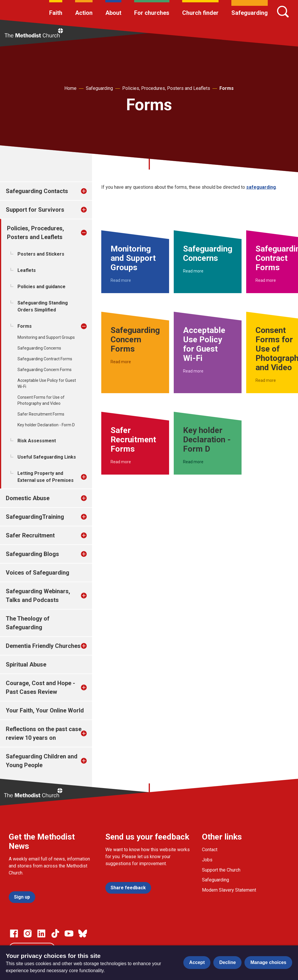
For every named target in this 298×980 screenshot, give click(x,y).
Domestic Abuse (28, 498)
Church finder (200, 13)
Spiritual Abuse (26, 664)
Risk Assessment (37, 441)
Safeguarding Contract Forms (45, 359)
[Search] (283, 12)
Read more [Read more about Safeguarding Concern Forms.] (121, 362)
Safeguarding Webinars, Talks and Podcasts (38, 596)
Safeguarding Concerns (39, 348)
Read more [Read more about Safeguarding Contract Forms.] (266, 280)
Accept (197, 962)
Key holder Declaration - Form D (46, 425)
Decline (227, 962)
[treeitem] (90, 191)
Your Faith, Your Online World (45, 710)
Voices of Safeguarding (38, 573)
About (113, 13)
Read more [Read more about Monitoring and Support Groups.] (121, 280)
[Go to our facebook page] (14, 933)
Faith (56, 13)
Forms (227, 88)
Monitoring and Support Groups (46, 337)
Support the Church (221, 870)
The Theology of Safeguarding (28, 623)
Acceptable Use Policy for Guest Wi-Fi (47, 383)
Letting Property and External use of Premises (46, 477)
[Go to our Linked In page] (41, 933)
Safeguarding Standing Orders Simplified (43, 306)
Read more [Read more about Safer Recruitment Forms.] (121, 462)
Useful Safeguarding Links (47, 457)
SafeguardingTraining (35, 517)
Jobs (207, 860)
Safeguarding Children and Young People (42, 761)
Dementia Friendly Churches (43, 646)
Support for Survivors (35, 210)
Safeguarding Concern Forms (45, 370)
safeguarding (261, 187)
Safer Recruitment (30, 535)
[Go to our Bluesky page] (83, 933)
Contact (210, 850)
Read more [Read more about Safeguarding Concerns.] (193, 271)
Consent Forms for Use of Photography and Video (41, 400)
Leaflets (27, 270)
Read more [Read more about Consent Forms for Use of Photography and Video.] (266, 380)
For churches (152, 13)
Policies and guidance (41, 287)
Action (84, 13)
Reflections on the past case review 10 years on (44, 733)
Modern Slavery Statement (229, 890)
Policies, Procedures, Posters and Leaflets (166, 88)
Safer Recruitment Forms (41, 414)
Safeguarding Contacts (37, 191)
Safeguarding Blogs (32, 554)
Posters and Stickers (41, 254)
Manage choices (268, 962)
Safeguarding (250, 13)
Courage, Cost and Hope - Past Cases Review (40, 687)
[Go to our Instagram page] (28, 933)
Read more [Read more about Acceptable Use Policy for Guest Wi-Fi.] (193, 371)
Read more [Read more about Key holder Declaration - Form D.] (193, 462)
